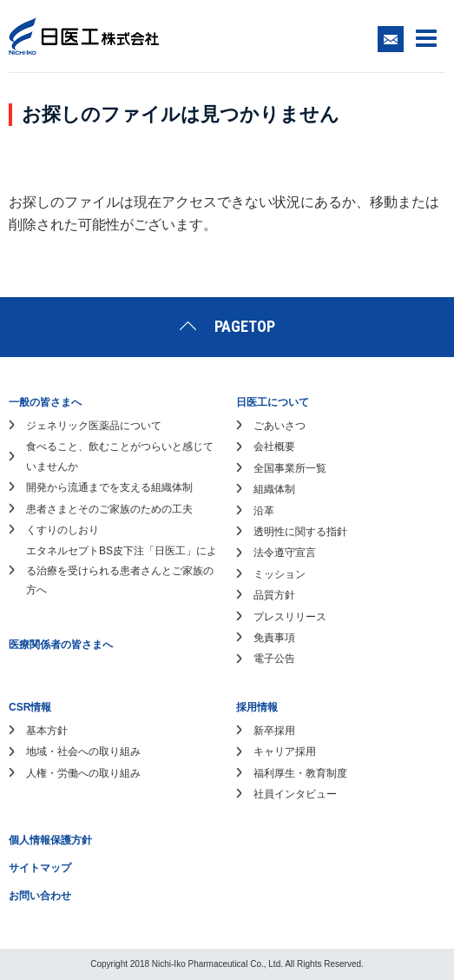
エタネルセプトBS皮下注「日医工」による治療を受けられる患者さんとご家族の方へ (122, 570)
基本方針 (47, 731)
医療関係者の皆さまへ (61, 645)
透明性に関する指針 (300, 532)
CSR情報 (30, 707)
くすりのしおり (63, 530)
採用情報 (257, 707)
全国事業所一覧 (290, 468)
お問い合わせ (40, 896)
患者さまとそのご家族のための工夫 (109, 509)
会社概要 (274, 447)
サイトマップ (40, 868)
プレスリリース (290, 617)
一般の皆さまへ (45, 402)
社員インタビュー (295, 794)
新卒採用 (274, 731)
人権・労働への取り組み (83, 773)
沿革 (264, 511)
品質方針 (274, 595)
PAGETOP (245, 326)
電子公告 (274, 659)
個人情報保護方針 (50, 840)
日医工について (273, 402)
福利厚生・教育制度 (300, 773)
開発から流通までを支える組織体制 (109, 487)
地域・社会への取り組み (83, 752)
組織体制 (274, 489)
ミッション (280, 574)
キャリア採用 (285, 752)
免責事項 (274, 638)
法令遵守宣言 (285, 553)
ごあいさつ (280, 426)
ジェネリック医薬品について (94, 426)
